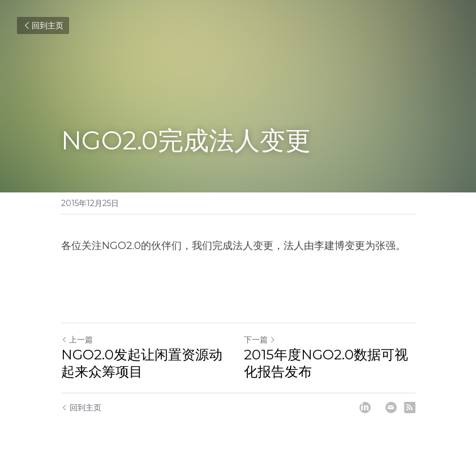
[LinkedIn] (365, 408)
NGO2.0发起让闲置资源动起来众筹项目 (142, 363)
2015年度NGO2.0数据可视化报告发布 (326, 363)
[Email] (391, 408)
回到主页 (43, 25)
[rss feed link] (410, 408)
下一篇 (260, 340)
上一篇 (77, 340)
